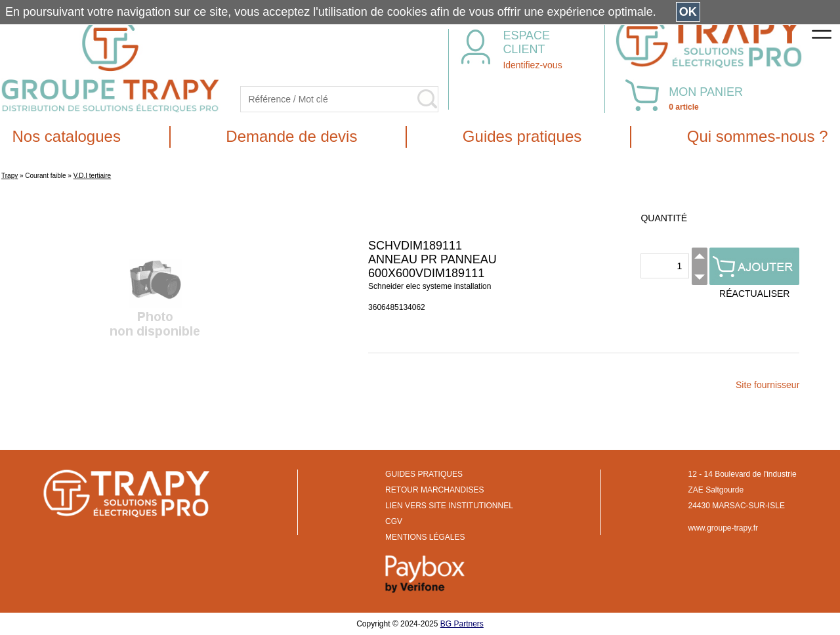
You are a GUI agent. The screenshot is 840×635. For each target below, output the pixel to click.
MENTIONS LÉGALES (425, 537)
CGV (394, 521)
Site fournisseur (767, 385)
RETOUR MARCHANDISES (434, 490)
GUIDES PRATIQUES (424, 474)
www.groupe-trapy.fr (723, 528)
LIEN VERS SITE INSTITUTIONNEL (449, 506)
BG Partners (462, 624)
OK (688, 12)
